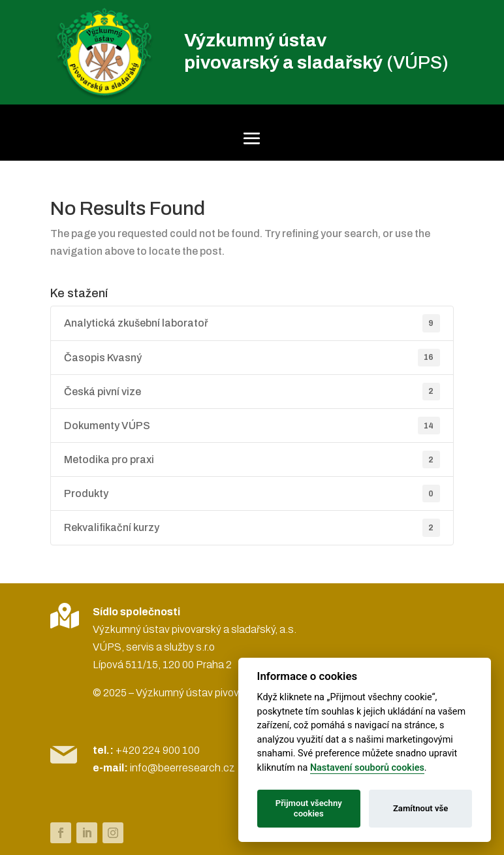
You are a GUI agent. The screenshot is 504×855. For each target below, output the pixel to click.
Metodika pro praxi (252, 460)
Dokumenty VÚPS (252, 426)
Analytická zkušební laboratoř (252, 323)
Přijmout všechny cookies (309, 808)
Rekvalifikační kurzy (252, 527)
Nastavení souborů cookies (367, 768)
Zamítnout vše (420, 808)
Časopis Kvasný (252, 358)
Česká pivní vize (252, 392)
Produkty (252, 493)
